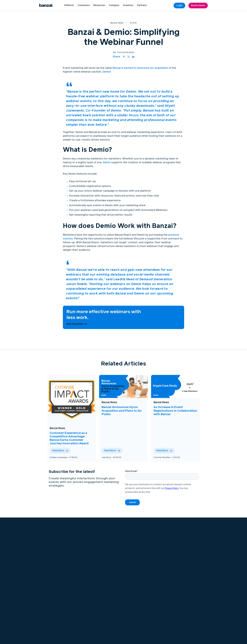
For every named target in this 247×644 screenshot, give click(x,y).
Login (179, 6)
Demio (106, 72)
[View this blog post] (72, 399)
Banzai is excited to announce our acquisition (140, 68)
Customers (84, 5)
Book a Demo (198, 6)
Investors (128, 5)
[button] (69, 6)
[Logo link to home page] (46, 6)
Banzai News (57, 428)
